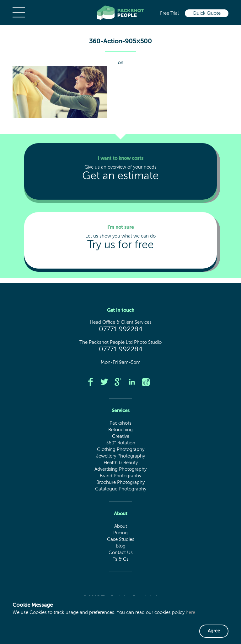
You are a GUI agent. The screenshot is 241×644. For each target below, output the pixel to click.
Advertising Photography (120, 469)
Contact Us (121, 553)
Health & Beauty (121, 463)
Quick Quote (207, 13)
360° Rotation (121, 443)
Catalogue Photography (121, 489)
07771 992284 (121, 329)
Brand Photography (120, 476)
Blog (121, 546)
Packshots (120, 423)
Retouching (120, 430)
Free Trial (169, 13)
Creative (121, 436)
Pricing (120, 533)
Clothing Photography (121, 450)
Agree (214, 631)
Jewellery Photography (120, 456)
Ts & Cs (121, 559)
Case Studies (121, 539)
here (190, 613)
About (121, 526)
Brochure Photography (120, 482)
